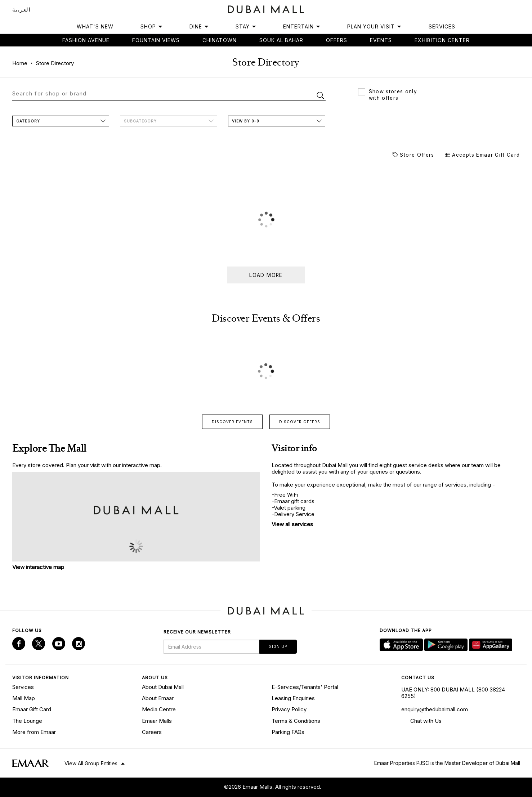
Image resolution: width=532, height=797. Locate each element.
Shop (152, 26)
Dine (199, 26)
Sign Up (278, 646)
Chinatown (220, 40)
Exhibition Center (442, 40)
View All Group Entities (91, 763)
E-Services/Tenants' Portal (305, 687)
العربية (22, 10)
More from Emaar (34, 732)
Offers (337, 40)
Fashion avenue (86, 40)
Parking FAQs (288, 732)
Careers (152, 732)
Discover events (232, 422)
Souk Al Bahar (281, 40)
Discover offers (300, 422)
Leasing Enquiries (293, 698)
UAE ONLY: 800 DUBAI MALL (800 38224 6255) (453, 693)
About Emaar (158, 698)
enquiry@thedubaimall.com (435, 709)
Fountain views (156, 40)
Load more (266, 275)
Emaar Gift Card (32, 709)
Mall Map (24, 698)
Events (381, 40)
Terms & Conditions (296, 721)
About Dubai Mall (163, 687)
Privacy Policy (289, 709)
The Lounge (27, 721)
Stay (246, 26)
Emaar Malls (157, 721)
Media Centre (159, 709)
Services (442, 26)
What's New (95, 26)
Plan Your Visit (374, 26)
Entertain (302, 26)
